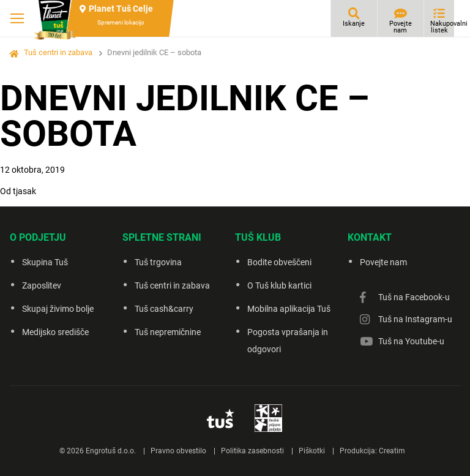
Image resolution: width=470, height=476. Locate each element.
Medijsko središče (55, 332)
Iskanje (354, 24)
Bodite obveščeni (279, 262)
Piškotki (312, 451)
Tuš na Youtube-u (411, 341)
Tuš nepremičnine (168, 332)
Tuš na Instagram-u (415, 319)
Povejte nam (401, 27)
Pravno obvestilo (178, 451)
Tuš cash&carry (164, 309)
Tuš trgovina (158, 262)
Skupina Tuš (45, 262)
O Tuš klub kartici (279, 285)
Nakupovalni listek (442, 27)
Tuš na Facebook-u (414, 297)
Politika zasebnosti (252, 451)
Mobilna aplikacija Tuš (289, 309)
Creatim (392, 451)
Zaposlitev (42, 285)
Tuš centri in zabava (58, 52)
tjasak (24, 191)
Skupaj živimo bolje (58, 309)
